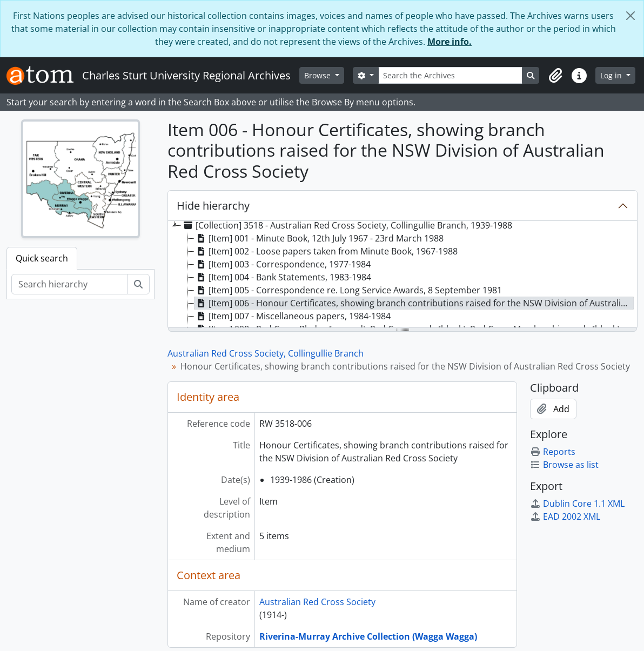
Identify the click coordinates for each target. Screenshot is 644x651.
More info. (450, 42)
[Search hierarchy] (69, 284)
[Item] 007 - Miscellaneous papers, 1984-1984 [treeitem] (293, 316)
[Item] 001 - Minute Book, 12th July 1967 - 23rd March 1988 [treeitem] (319, 238)
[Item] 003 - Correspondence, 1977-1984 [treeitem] (283, 264)
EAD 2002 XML (565, 516)
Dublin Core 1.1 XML (577, 504)
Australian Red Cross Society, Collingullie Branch (266, 353)
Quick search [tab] (42, 258)
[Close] (630, 16)
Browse (318, 75)
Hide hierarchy (213, 206)
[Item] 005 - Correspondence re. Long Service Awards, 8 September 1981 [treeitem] (348, 290)
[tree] (403, 275)
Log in (612, 75)
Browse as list (564, 465)
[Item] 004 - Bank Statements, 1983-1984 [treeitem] (283, 277)
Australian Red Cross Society (317, 602)
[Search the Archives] (451, 75)
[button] (555, 76)
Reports (553, 452)
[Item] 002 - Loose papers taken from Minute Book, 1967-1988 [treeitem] (326, 251)
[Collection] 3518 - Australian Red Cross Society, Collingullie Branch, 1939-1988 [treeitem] (347, 225)
